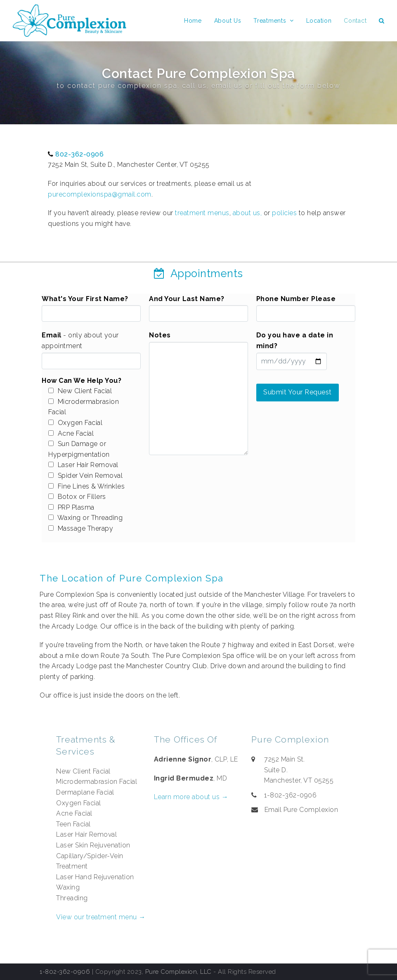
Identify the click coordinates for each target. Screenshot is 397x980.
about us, (247, 213)
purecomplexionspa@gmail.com (100, 194)
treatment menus (202, 213)
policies (284, 213)
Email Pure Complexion (301, 810)
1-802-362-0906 (65, 972)
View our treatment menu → (101, 917)
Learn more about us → (191, 797)
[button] (382, 21)
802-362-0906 (79, 154)
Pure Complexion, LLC (178, 972)
